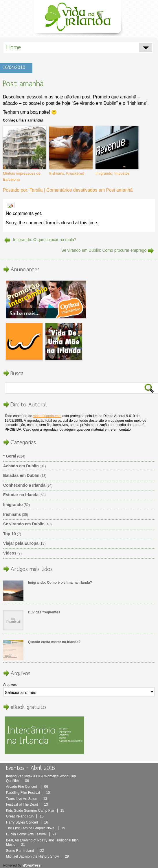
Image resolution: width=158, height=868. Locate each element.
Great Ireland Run (25, 816)
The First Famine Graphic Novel (36, 828)
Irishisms (12, 514)
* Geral (10, 456)
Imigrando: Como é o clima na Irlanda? (60, 583)
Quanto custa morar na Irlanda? (54, 642)
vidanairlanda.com (47, 416)
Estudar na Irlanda (21, 495)
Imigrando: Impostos (113, 173)
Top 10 (10, 534)
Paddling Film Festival (28, 793)
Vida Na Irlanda (79, 18)
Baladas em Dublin (21, 475)
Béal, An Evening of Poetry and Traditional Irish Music (42, 843)
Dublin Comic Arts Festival (31, 834)
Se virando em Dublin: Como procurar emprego (104, 250)
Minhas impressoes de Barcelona (22, 176)
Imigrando (13, 505)
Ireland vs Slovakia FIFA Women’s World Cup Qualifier (41, 779)
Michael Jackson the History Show (37, 856)
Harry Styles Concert (27, 822)
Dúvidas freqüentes (44, 612)
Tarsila (36, 190)
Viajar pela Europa (21, 543)
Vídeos (10, 553)
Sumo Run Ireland (25, 851)
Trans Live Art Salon (27, 799)
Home (14, 47)
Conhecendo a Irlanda (24, 485)
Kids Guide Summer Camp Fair (35, 811)
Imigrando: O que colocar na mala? (45, 240)
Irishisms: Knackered (67, 173)
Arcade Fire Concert (27, 787)
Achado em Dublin (21, 466)
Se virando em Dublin (24, 524)
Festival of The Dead (27, 804)
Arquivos (10, 685)
